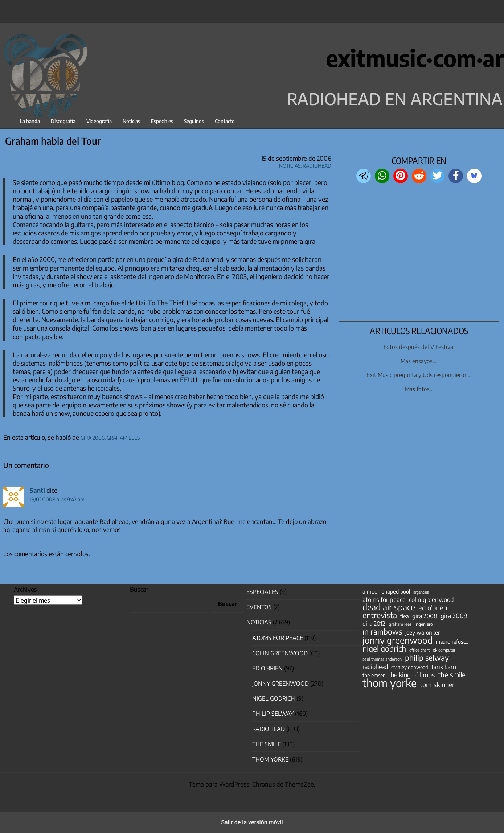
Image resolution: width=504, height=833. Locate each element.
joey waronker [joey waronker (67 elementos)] (423, 632)
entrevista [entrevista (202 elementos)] (380, 615)
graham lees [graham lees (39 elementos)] (400, 624)
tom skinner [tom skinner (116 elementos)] (437, 685)
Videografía (99, 121)
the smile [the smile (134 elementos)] (452, 674)
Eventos (259, 607)
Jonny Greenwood (280, 684)
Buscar (139, 589)
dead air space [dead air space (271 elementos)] (389, 607)
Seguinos (194, 121)
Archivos (25, 589)
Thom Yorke (270, 759)
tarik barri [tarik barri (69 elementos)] (444, 667)
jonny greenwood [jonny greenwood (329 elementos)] (398, 640)
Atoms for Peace (278, 638)
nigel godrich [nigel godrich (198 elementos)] (384, 649)
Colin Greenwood (280, 653)
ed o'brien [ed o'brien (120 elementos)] (433, 608)
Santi (37, 490)
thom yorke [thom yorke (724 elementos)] (390, 683)
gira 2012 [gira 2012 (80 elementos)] (374, 624)
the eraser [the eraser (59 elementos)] (374, 675)
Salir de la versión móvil (252, 822)
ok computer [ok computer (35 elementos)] (444, 650)
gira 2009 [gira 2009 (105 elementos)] (454, 616)
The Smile (267, 744)
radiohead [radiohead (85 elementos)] (375, 667)
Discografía (63, 121)
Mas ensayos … (419, 361)
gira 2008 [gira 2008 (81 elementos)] (425, 616)
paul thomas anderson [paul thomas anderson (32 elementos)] (382, 659)
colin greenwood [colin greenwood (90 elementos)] (431, 600)
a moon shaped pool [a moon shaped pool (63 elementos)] (386, 591)
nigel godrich (274, 698)
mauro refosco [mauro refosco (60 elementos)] (452, 641)
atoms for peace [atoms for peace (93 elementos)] (384, 599)
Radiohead (317, 165)
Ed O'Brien (267, 668)
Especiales (162, 121)
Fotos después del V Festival (419, 347)
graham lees (123, 437)
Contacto (225, 121)
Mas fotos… (419, 389)
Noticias (131, 121)
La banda (30, 121)
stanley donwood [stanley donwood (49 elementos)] (410, 667)
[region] (419, 253)
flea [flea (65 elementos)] (405, 616)
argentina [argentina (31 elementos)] (421, 592)
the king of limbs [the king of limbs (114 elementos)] (411, 675)
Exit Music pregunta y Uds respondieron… (419, 375)
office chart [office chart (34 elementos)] (419, 650)
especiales (262, 592)
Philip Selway (273, 714)
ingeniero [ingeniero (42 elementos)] (424, 624)
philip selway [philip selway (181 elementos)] (427, 658)
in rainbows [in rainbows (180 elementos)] (382, 632)
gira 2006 (93, 437)
